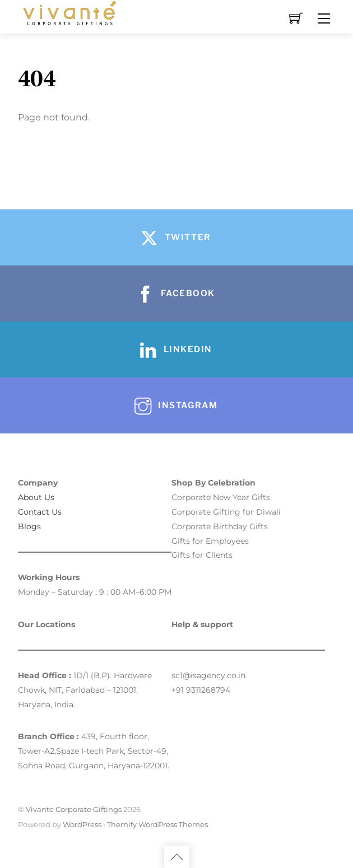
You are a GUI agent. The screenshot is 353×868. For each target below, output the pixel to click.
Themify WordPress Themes (157, 824)
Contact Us (40, 512)
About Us (36, 497)
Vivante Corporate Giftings (74, 809)
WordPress (82, 824)
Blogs (29, 526)
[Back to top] (177, 857)
